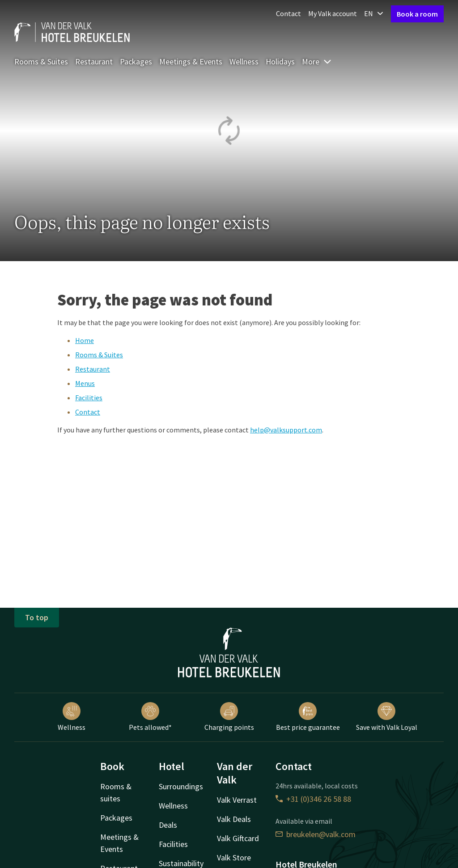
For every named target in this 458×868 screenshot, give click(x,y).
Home (85, 340)
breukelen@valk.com (316, 834)
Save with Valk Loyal (387, 717)
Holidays (280, 61)
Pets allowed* (150, 717)
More (317, 61)
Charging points (229, 717)
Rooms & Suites (41, 61)
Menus (85, 383)
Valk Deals (234, 819)
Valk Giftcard (238, 838)
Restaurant (94, 61)
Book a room (417, 14)
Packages (136, 61)
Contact (288, 13)
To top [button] (37, 617)
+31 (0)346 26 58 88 (313, 799)
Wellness (244, 61)
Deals (168, 825)
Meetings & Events (191, 61)
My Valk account (333, 13)
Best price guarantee (308, 717)
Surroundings (181, 786)
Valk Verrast (237, 800)
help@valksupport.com (286, 430)
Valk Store (234, 857)
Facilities (89, 398)
